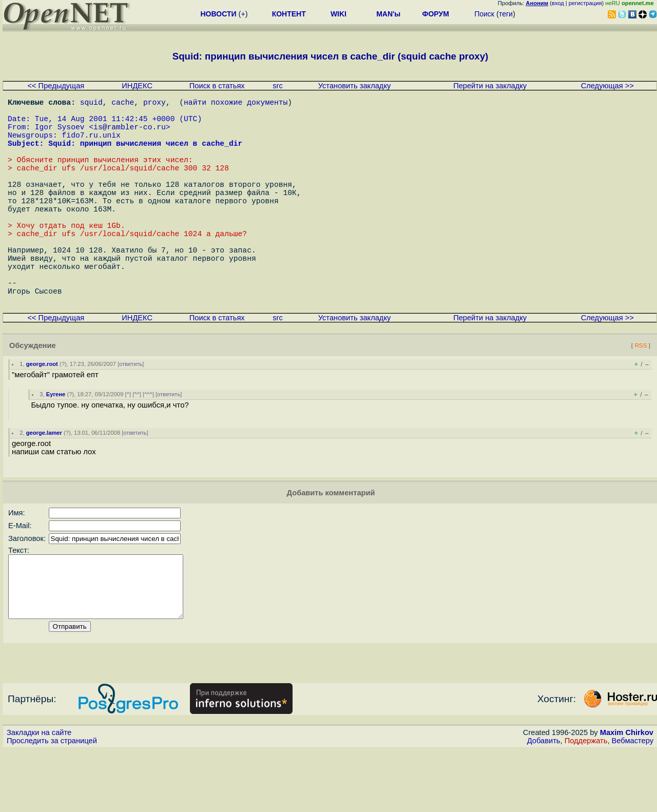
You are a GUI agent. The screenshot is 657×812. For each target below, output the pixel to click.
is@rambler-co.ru (130, 134)
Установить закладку (355, 86)
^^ (137, 443)
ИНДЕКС (137, 86)
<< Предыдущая (56, 86)
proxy (154, 104)
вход (558, 3)
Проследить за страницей (52, 802)
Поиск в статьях (217, 86)
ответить (131, 413)
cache (123, 104)
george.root (42, 413)
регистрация (585, 3)
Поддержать (586, 802)
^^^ (148, 443)
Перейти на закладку (490, 86)
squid (91, 104)
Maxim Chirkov (627, 794)
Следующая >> (607, 86)
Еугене (56, 443)
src (278, 86)
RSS (641, 394)
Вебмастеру (633, 802)
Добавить (544, 802)
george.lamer (44, 482)
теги (506, 14)
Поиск (484, 14)
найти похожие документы (236, 104)
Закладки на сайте (39, 794)
